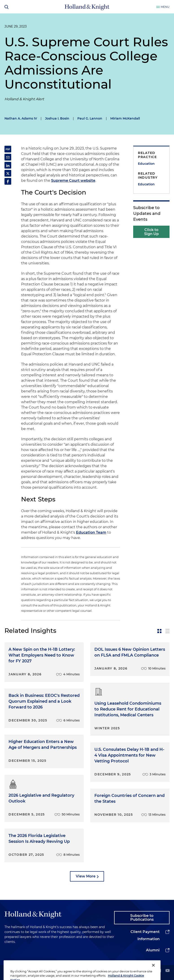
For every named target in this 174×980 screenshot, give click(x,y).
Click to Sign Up (151, 232)
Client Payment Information (145, 935)
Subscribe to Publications (142, 918)
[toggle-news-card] (159, 631)
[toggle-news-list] (167, 631)
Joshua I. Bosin (57, 118)
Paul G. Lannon (90, 118)
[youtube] (167, 971)
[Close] (153, 971)
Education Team (91, 532)
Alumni (153, 950)
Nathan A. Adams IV (21, 118)
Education (146, 164)
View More (86, 876)
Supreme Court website (73, 181)
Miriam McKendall (125, 118)
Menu (165, 7)
